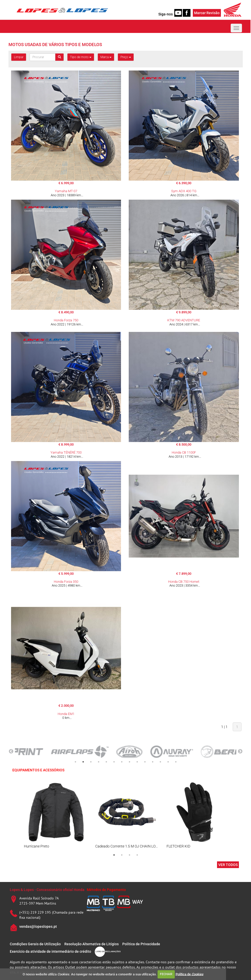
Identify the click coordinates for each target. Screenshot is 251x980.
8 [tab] (129, 762)
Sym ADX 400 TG (184, 191)
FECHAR (166, 974)
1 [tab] (75, 762)
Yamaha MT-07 (66, 191)
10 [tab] (145, 762)
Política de (189, 974)
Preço (126, 57)
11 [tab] (153, 762)
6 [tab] (114, 762)
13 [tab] (168, 762)
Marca (106, 57)
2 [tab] (83, 762)
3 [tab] (91, 762)
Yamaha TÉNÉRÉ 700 (66, 452)
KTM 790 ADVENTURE (184, 320)
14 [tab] (176, 762)
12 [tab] (160, 762)
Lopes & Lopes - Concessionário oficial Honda (47, 890)
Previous (11, 752)
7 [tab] (122, 762)
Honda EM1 (66, 714)
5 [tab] (106, 762)
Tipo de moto (81, 57)
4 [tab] (99, 762)
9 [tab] (137, 762)
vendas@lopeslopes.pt (38, 926)
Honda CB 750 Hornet (184, 582)
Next (240, 752)
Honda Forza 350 (66, 582)
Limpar (19, 57)
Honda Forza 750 (66, 320)
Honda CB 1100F (184, 452)
